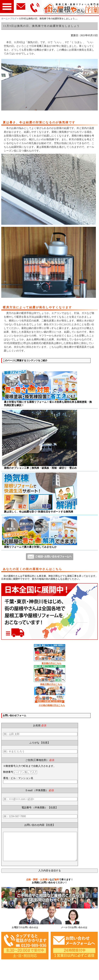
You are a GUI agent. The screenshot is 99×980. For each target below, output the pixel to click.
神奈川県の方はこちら (51, 684)
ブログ (13, 19)
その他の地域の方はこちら (52, 705)
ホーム (5, 19)
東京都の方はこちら (51, 663)
